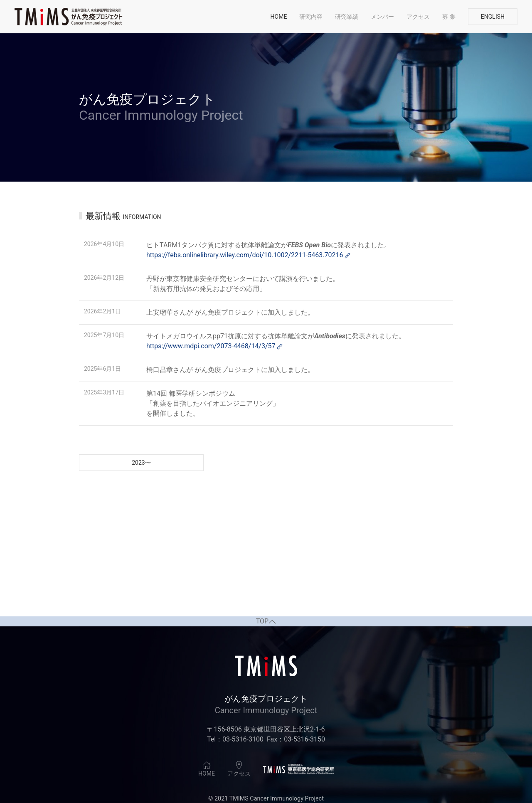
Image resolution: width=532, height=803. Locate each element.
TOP (266, 621)
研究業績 (347, 17)
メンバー (382, 17)
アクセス (418, 17)
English (493, 17)
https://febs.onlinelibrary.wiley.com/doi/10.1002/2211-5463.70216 (249, 255)
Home (279, 17)
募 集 (449, 17)
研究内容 (311, 17)
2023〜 (141, 463)
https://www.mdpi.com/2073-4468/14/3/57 (215, 346)
